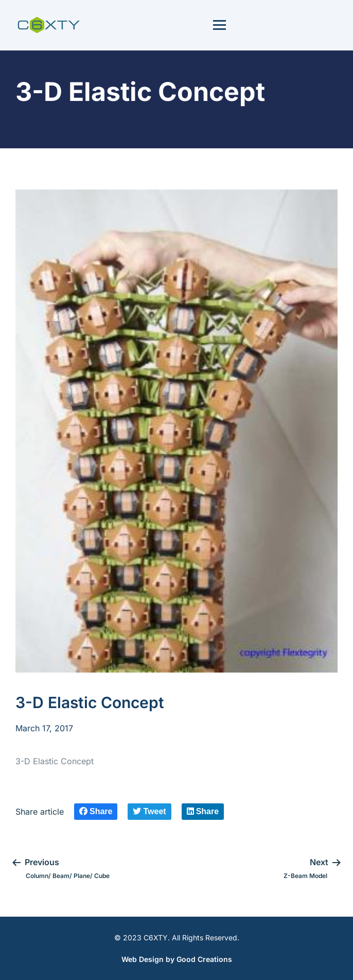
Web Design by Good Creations (177, 959)
